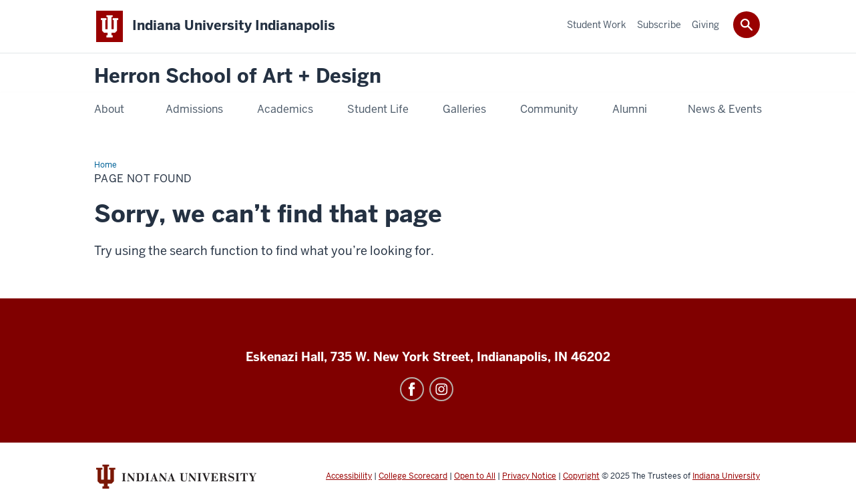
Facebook (412, 389)
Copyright (581, 476)
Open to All (475, 476)
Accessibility (349, 476)
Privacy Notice (529, 476)
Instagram (441, 389)
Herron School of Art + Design (238, 76)
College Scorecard (413, 476)
